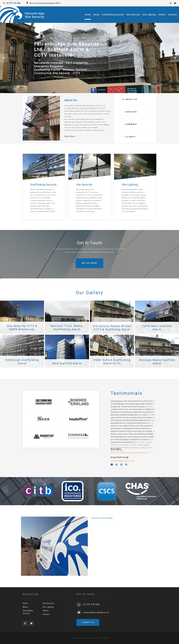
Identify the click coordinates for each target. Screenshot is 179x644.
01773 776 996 (13, 3)
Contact (172, 15)
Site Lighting (149, 15)
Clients (162, 15)
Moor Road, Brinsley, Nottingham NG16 (45, 3)
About (96, 15)
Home (88, 15)
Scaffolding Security (113, 15)
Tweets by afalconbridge (102, 518)
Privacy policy (103, 638)
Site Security (133, 15)
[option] (133, 431)
